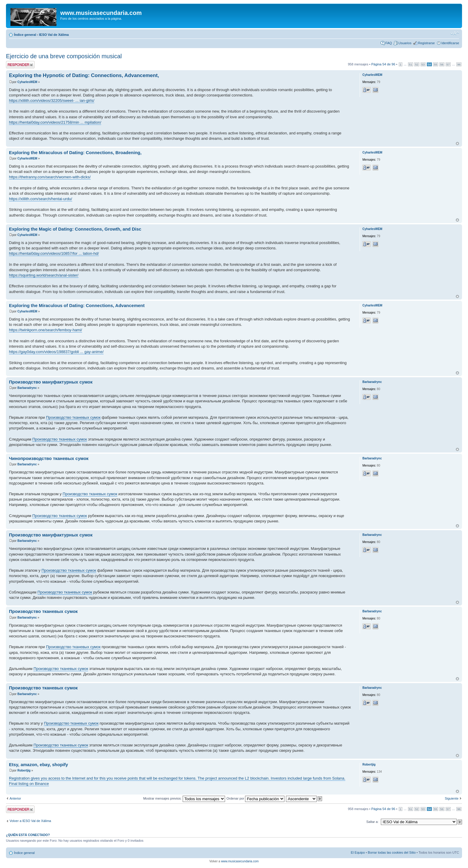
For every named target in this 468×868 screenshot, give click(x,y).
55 (436, 64)
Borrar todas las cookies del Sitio (392, 852)
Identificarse (450, 43)
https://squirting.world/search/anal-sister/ (44, 275)
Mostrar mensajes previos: (184, 798)
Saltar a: (372, 822)
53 (423, 64)
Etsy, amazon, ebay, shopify (39, 765)
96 (459, 64)
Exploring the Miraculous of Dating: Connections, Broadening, (75, 152)
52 (417, 64)
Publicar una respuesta (20, 65)
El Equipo (358, 852)
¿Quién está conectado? (28, 835)
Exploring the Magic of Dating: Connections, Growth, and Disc (75, 229)
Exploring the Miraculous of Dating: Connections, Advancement (77, 305)
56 (442, 64)
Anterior (15, 798)
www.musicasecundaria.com (240, 861)
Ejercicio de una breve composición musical (64, 56)
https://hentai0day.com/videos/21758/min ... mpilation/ (55, 122)
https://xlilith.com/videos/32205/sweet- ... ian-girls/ (52, 101)
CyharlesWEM (27, 82)
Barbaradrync (27, 388)
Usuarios (405, 43)
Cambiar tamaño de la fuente (455, 33)
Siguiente (452, 798)
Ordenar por (255, 798)
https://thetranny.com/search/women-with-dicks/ (50, 177)
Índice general (25, 35)
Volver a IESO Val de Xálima (30, 821)
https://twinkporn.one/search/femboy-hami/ (46, 330)
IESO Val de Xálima (54, 35)
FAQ (389, 43)
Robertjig (24, 770)
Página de (383, 64)
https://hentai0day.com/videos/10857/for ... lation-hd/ (54, 253)
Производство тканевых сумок (73, 417)
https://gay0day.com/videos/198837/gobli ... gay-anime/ (56, 352)
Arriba (457, 144)
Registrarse (426, 43)
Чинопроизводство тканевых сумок (49, 458)
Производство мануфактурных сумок (51, 382)
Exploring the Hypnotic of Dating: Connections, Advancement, (84, 75)
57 (448, 64)
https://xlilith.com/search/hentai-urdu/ (41, 199)
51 (411, 64)
